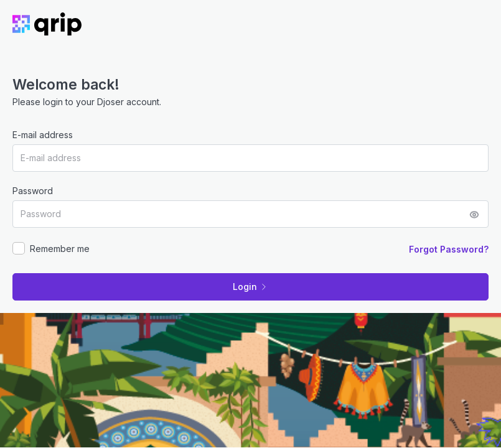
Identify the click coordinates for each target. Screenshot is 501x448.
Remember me (60, 249)
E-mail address (43, 135)
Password (33, 191)
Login (250, 287)
